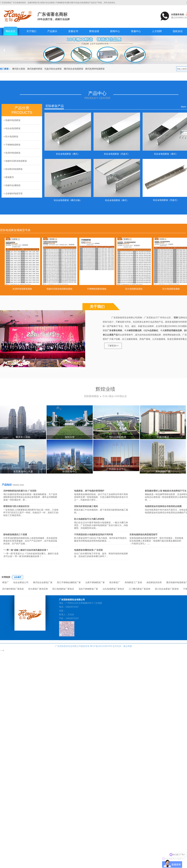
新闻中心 (115, 31)
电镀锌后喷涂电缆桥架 (16, 161)
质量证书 (73, 31)
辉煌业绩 (94, 31)
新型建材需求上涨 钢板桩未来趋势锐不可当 (166, 491)
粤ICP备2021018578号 (101, 646)
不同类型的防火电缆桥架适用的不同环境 (94, 534)
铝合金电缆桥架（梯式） (166, 154)
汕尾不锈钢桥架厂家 (95, 582)
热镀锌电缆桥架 (13, 120)
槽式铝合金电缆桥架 (74, 69)
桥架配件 (10, 177)
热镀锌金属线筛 (13, 185)
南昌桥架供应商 (154, 582)
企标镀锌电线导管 (14, 193)
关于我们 (31, 31)
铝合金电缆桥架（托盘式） (117, 154)
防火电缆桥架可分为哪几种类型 (89, 519)
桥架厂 (6, 582)
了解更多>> (113, 346)
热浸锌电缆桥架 (13, 153)
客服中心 (136, 31)
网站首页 (10, 31)
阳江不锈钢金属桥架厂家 (69, 582)
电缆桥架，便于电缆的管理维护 (89, 491)
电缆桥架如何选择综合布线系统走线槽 (163, 506)
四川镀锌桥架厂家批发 (13, 589)
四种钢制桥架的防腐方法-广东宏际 (20, 491)
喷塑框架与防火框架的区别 (16, 506)
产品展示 (52, 31)
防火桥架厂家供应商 (38, 589)
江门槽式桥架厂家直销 (139, 589)
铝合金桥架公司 (21, 582)
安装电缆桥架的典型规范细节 (143, 534)
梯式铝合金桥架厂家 (43, 582)
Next (183, 50)
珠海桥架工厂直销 (133, 582)
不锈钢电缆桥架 (13, 145)
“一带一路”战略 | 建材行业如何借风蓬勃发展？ (26, 550)
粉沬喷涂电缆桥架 (14, 169)
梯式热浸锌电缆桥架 (95, 69)
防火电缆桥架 (12, 137)
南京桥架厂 (115, 582)
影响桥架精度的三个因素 (15, 534)
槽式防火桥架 (19, 69)
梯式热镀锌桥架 (35, 69)
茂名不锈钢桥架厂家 (88, 589)
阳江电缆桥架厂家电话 (63, 589)
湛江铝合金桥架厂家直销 (167, 589)
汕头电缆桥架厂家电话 (113, 589)
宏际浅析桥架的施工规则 (86, 506)
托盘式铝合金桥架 (53, 69)
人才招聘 (157, 31)
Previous (4, 50)
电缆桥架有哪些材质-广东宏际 (89, 550)
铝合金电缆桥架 (13, 128)
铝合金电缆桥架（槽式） (68, 154)
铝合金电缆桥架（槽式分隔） (68, 200)
